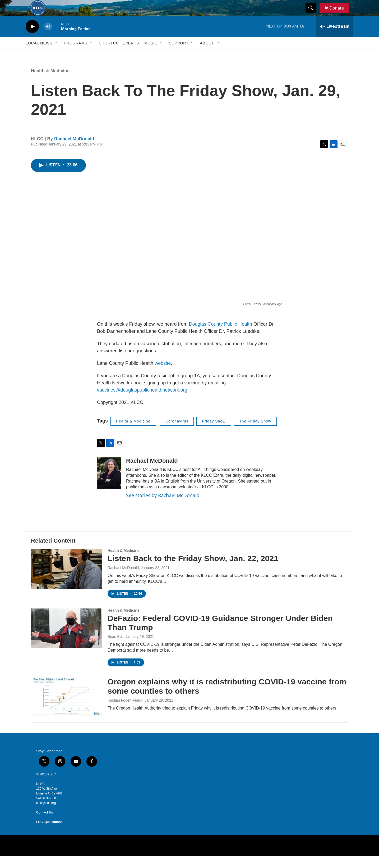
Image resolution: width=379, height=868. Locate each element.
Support (179, 55)
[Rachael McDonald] (109, 485)
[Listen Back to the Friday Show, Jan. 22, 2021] (67, 580)
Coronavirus (177, 433)
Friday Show (214, 433)
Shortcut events (119, 55)
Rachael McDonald (74, 151)
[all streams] (335, 38)
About (207, 55)
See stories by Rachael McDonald (163, 507)
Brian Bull (115, 648)
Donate (340, 14)
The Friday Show (255, 433)
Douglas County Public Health (221, 336)
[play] (32, 38)
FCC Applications (49, 834)
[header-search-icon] (313, 14)
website (163, 375)
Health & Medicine (50, 83)
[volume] (48, 38)
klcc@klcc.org (46, 815)
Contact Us (45, 824)
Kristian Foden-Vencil (125, 712)
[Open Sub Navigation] (56, 55)
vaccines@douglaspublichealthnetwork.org (142, 402)
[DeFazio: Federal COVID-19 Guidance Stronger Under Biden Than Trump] (67, 640)
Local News (39, 55)
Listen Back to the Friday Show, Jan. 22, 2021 (193, 570)
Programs (76, 55)
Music (151, 55)
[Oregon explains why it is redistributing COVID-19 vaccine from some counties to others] (67, 709)
